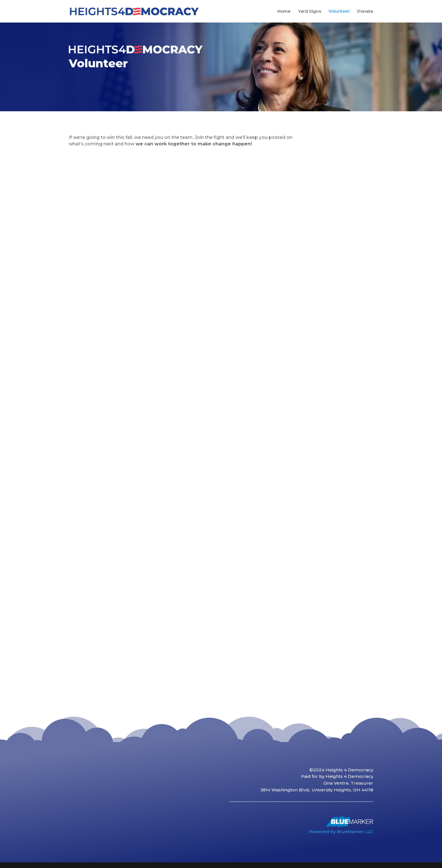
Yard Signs (310, 12)
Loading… (164, 424)
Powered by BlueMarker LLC (341, 832)
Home (284, 12)
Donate (365, 12)
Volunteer (339, 12)
